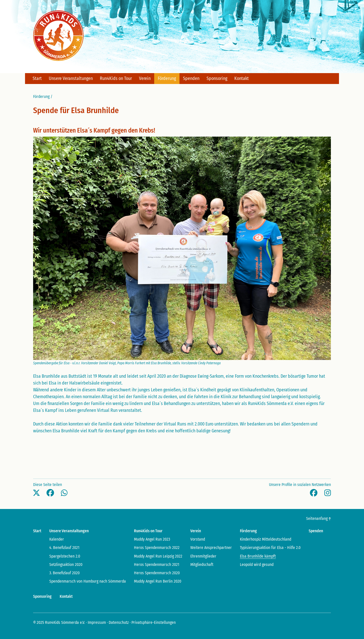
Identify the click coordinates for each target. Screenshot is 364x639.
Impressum (97, 622)
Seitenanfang (318, 518)
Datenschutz (119, 622)
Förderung (41, 97)
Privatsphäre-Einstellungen (154, 622)
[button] (36, 493)
